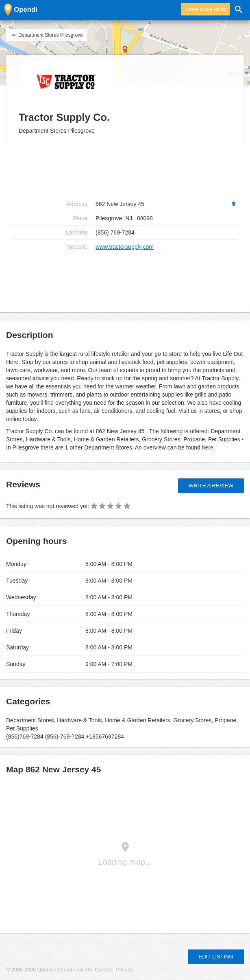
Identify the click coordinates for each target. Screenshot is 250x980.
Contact (104, 970)
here (208, 447)
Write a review (211, 486)
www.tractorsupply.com (125, 247)
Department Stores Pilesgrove (47, 35)
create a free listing (205, 9)
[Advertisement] (125, 280)
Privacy (124, 970)
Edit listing (216, 957)
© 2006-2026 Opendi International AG (49, 970)
